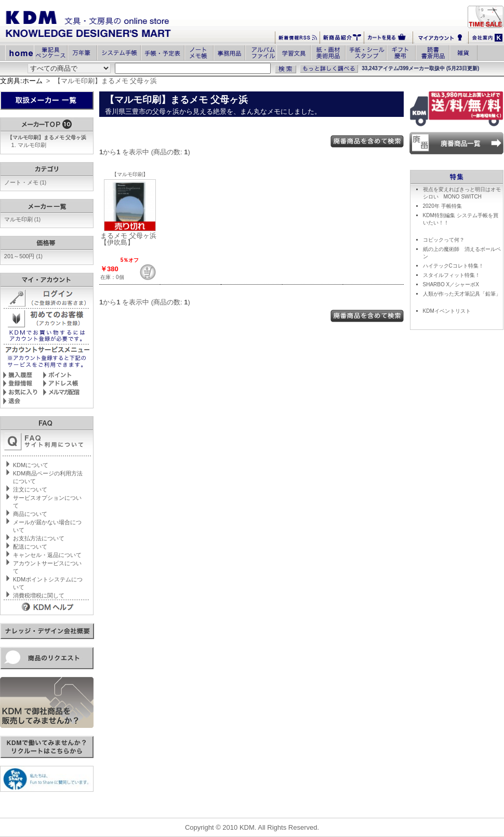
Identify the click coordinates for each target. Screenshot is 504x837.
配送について (30, 547)
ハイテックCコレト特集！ (453, 266)
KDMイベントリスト (447, 311)
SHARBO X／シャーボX (451, 284)
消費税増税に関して (39, 595)
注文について (30, 489)
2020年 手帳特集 (442, 206)
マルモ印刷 (32, 145)
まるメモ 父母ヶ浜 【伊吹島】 (128, 239)
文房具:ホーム (21, 81)
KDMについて (31, 465)
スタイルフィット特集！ (452, 275)
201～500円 (23, 256)
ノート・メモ (25, 182)
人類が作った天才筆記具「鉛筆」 (462, 294)
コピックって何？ (444, 240)
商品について (30, 514)
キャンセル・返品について (47, 555)
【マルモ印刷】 (130, 174)
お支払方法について (39, 538)
